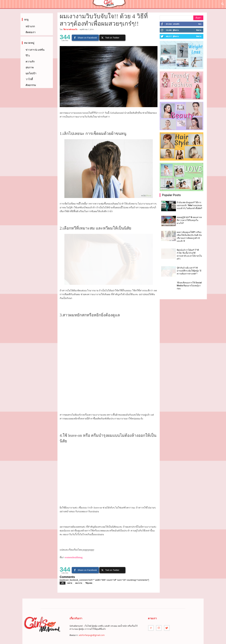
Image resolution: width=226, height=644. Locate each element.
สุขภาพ (30, 67)
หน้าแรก (30, 26)
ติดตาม (199, 30)
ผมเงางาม (79, 583)
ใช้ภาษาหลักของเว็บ (70, 29)
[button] (222, 4)
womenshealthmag (74, 557)
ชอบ (200, 24)
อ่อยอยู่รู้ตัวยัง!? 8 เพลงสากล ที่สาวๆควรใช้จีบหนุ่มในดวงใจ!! (189, 220)
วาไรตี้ (29, 79)
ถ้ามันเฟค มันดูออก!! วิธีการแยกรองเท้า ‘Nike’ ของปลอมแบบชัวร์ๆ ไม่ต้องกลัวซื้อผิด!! (189, 205)
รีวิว (28, 56)
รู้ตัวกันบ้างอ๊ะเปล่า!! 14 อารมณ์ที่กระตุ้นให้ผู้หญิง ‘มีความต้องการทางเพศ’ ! (189, 271)
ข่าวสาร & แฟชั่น (35, 50)
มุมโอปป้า (31, 73)
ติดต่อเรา (31, 32)
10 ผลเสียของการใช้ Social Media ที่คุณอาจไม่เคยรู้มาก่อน (189, 286)
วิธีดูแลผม (89, 583)
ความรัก (30, 61)
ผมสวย (70, 583)
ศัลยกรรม (31, 85)
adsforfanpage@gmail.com (92, 635)
